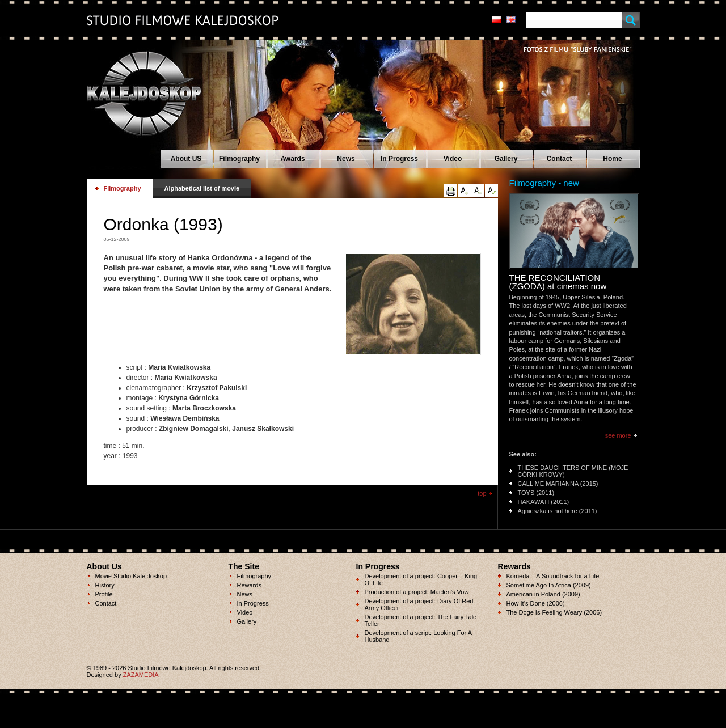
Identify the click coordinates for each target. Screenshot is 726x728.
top (482, 493)
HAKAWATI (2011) (544, 502)
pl (496, 20)
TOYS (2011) (536, 493)
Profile (104, 594)
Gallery (506, 159)
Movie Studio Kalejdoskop (131, 576)
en (511, 20)
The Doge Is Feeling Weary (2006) (554, 612)
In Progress (399, 159)
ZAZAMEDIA (141, 675)
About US (186, 159)
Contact (560, 159)
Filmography (239, 159)
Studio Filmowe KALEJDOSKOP (138, 88)
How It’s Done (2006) (536, 603)
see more (618, 435)
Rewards (249, 585)
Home (612, 159)
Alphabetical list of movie (202, 188)
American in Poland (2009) (543, 594)
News (346, 159)
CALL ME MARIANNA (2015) (558, 484)
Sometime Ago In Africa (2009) (549, 585)
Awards (292, 159)
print (451, 191)
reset (491, 191)
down (478, 191)
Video (453, 159)
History (105, 585)
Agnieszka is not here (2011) (558, 511)
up (464, 191)
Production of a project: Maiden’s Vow (417, 592)
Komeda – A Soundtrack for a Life (553, 576)
